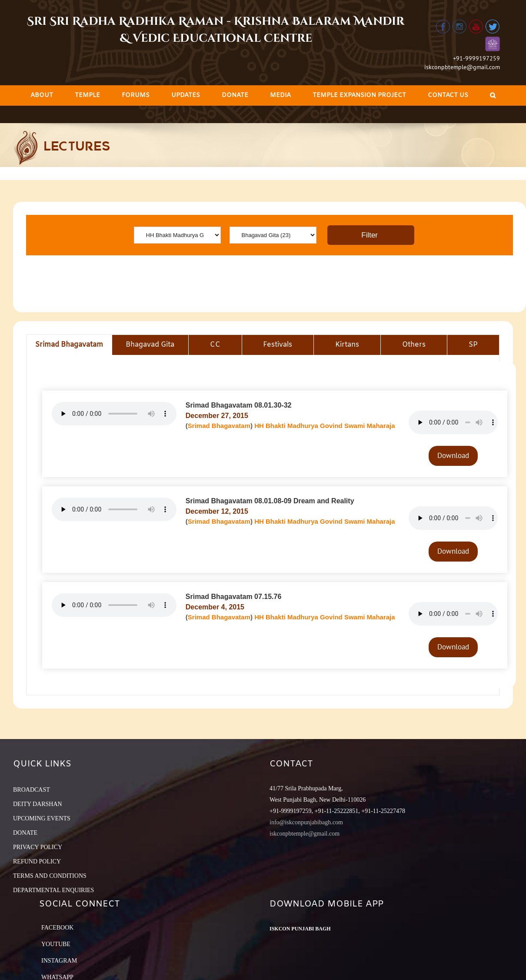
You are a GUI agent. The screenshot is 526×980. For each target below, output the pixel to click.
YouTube (56, 944)
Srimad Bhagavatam (219, 426)
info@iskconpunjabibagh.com (306, 822)
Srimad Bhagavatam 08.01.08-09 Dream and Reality (270, 501)
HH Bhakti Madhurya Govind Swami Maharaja (325, 426)
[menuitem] (42, 95)
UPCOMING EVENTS (42, 818)
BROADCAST (32, 790)
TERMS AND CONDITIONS (50, 876)
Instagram (59, 961)
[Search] (493, 95)
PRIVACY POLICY (38, 847)
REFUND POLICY (37, 861)
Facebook (57, 928)
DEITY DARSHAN (38, 804)
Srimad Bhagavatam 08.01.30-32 (239, 405)
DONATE (25, 833)
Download (453, 455)
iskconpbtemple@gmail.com (462, 67)
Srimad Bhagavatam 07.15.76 (234, 597)
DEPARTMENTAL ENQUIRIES (53, 890)
